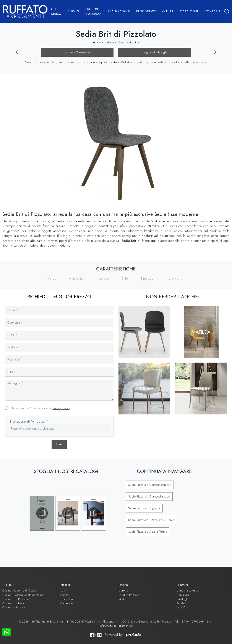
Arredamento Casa (113, 43)
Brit (137, 43)
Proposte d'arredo (93, 11)
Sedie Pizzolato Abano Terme (148, 532)
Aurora (144, 389)
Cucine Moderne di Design (20, 590)
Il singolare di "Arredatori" (29, 422)
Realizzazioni (119, 11)
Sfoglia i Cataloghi (155, 52)
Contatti (212, 11)
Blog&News (146, 11)
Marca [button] (52, 278)
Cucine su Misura (14, 607)
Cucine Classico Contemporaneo (23, 595)
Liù (144, 332)
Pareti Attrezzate (129, 595)
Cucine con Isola (13, 603)
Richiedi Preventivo (77, 52)
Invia (59, 444)
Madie (122, 599)
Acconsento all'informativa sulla (41, 408)
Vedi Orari (183, 607)
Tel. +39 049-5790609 (190, 622)
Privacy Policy (61, 408)
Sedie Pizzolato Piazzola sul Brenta (151, 520)
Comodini (67, 599)
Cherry (201, 389)
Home (97, 43)
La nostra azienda (188, 590)
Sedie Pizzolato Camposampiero (150, 485)
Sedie (130, 43)
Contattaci (183, 595)
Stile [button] (125, 278)
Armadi (65, 595)
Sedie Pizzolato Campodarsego (149, 496)
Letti (63, 590)
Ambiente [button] (76, 278)
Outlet (168, 11)
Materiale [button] (102, 278)
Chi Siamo (56, 11)
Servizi (73, 11)
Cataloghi (189, 11)
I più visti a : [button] (176, 278)
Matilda (201, 332)
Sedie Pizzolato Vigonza (144, 508)
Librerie (123, 590)
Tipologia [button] (147, 278)
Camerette (67, 603)
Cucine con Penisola (16, 599)
